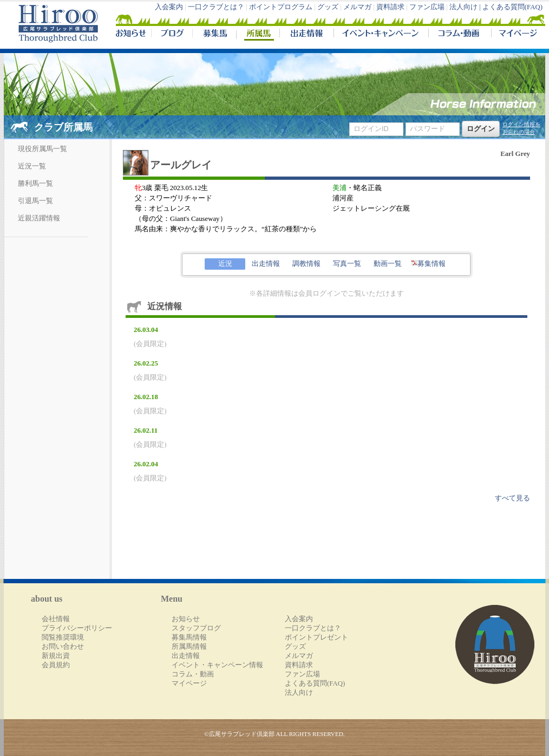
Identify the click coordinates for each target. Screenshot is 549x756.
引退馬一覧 (35, 201)
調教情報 (306, 264)
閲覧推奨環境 (63, 637)
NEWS (132, 35)
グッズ (328, 7)
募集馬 (214, 35)
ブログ (172, 35)
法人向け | (466, 7)
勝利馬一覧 (35, 184)
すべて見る (512, 498)
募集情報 (428, 264)
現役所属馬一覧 (43, 149)
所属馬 (258, 35)
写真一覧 (347, 264)
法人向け (299, 693)
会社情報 (56, 619)
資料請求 (390, 7)
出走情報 (306, 35)
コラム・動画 (460, 35)
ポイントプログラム (281, 7)
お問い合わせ (63, 647)
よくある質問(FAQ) (512, 7)
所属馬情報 (189, 647)
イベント (381, 35)
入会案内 (169, 7)
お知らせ (186, 619)
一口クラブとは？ (216, 7)
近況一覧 (32, 166)
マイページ (516, 35)
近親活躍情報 (39, 218)
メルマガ (357, 7)
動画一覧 (388, 264)
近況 (225, 264)
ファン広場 (427, 7)
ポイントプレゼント (316, 637)
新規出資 (56, 656)
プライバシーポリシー (77, 628)
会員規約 (56, 665)
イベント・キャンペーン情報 (217, 665)
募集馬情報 (189, 637)
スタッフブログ (196, 628)
